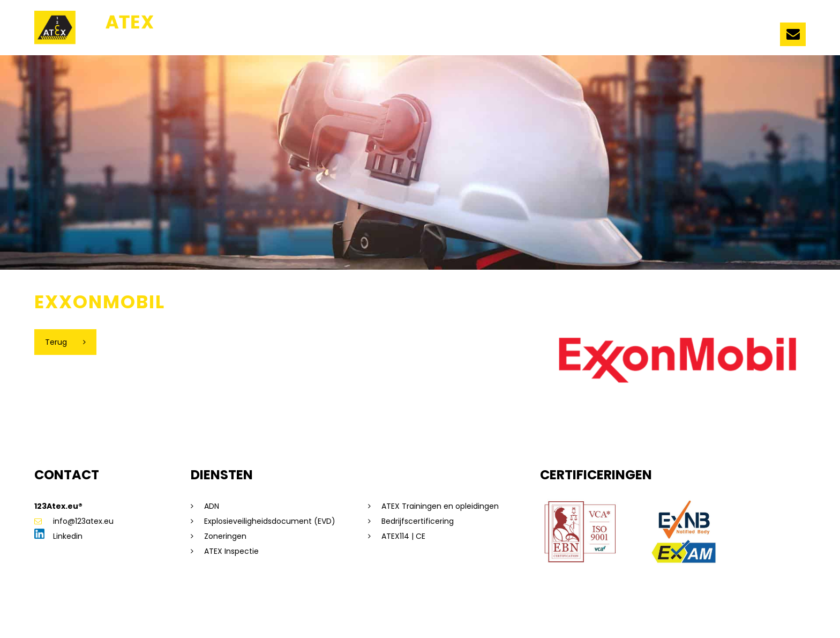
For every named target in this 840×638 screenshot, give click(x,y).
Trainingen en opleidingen (419, 36)
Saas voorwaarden (382, 613)
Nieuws (562, 36)
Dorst (554, 613)
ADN (212, 506)
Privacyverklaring (213, 613)
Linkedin (58, 536)
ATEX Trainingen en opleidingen (440, 506)
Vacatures (692, 36)
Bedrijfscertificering (418, 521)
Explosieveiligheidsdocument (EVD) (270, 521)
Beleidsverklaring (453, 613)
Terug (56, 342)
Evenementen (622, 36)
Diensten (513, 36)
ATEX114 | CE (403, 536)
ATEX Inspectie (231, 551)
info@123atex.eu (74, 521)
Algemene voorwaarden (296, 613)
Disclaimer (156, 613)
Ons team (322, 36)
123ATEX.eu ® (258, 36)
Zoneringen (225, 536)
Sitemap (114, 613)
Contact (749, 36)
